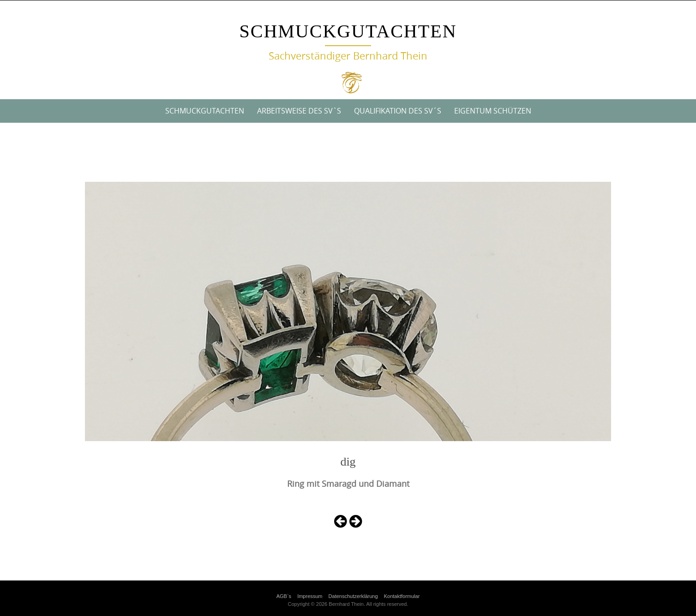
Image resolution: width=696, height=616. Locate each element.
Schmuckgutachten (348, 31)
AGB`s (284, 596)
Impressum (310, 596)
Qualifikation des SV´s (398, 111)
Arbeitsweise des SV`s (299, 111)
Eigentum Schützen (493, 111)
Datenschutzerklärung (353, 596)
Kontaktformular (402, 596)
